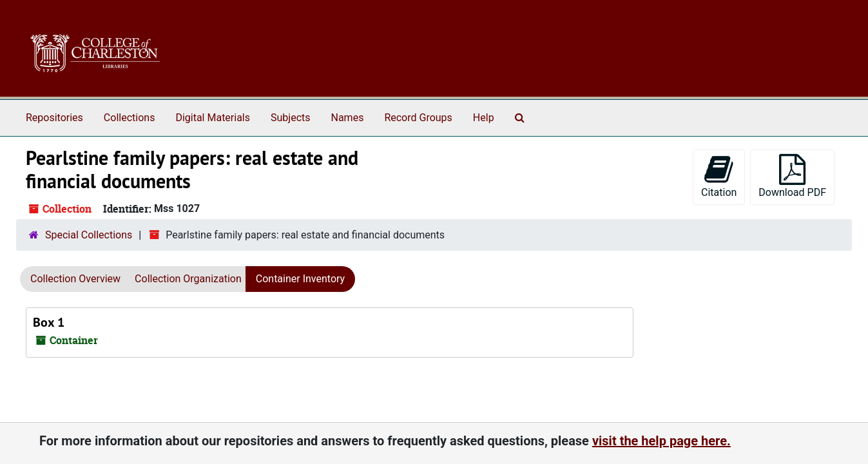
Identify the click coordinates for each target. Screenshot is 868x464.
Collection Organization (188, 279)
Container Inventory (300, 279)
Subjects (290, 118)
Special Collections (89, 235)
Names (348, 118)
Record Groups (418, 118)
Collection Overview (75, 279)
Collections (130, 118)
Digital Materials (213, 118)
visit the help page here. (661, 441)
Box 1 (49, 322)
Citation (719, 176)
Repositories (54, 118)
